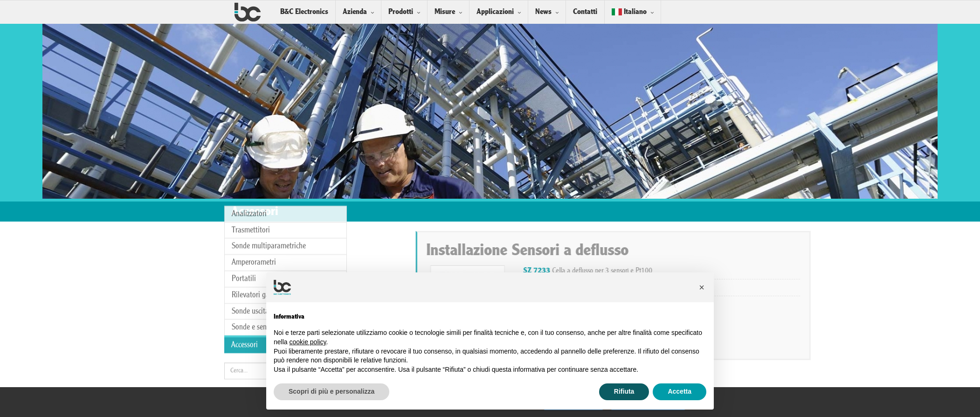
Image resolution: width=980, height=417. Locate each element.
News (543, 12)
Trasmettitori (251, 184)
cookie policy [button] (307, 342)
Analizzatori (249, 168)
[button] (702, 287)
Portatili (244, 233)
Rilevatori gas (252, 249)
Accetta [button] (680, 391)
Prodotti (401, 12)
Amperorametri (254, 216)
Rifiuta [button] (624, 391)
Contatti (585, 12)
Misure (445, 12)
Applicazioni (495, 12)
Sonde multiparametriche (269, 200)
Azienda (355, 12)
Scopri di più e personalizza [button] (331, 391)
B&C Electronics (304, 12)
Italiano (629, 12)
